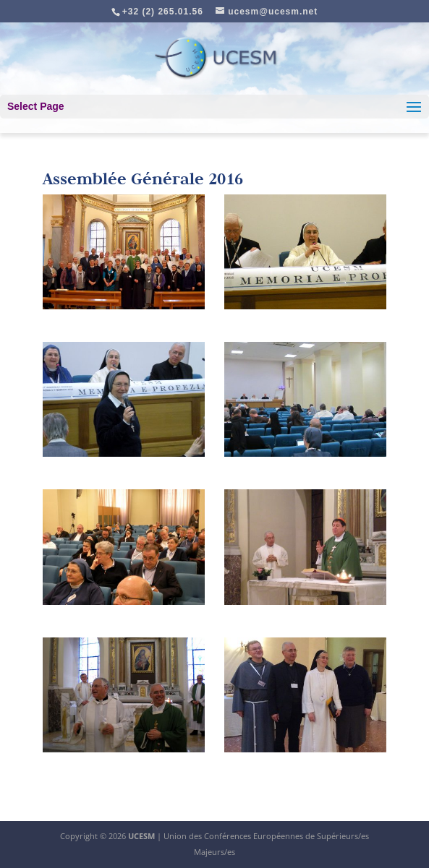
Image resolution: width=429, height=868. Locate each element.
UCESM (141, 836)
